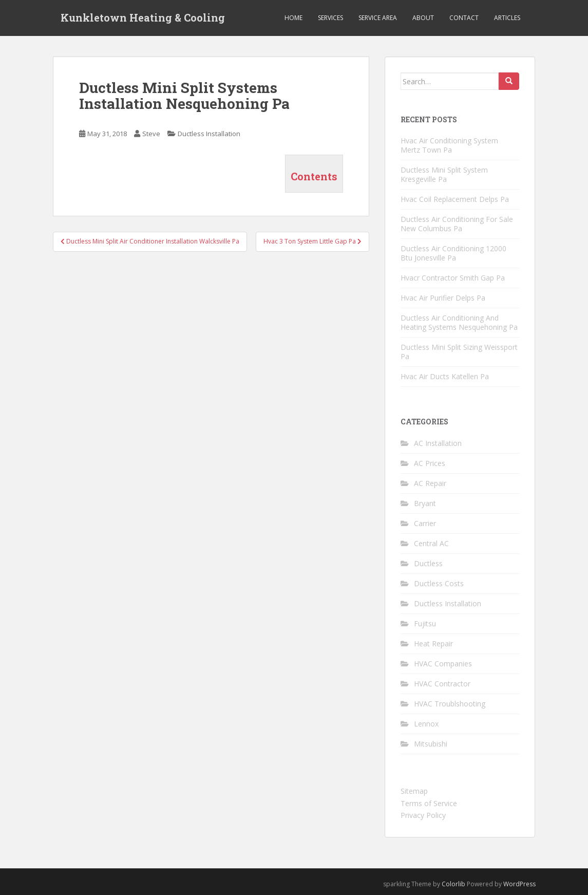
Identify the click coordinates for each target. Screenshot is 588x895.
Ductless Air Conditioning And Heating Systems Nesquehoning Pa (459, 322)
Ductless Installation (209, 134)
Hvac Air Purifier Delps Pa (443, 298)
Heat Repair (433, 644)
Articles (507, 18)
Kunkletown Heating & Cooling (143, 18)
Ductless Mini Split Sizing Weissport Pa (459, 352)
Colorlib (453, 884)
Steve (151, 134)
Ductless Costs (439, 583)
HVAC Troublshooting (450, 704)
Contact (464, 18)
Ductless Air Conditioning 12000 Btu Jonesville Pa (453, 253)
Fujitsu (425, 623)
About (423, 18)
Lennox (426, 724)
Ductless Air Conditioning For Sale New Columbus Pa (457, 224)
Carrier (425, 523)
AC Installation (438, 443)
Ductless (428, 563)
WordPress (519, 884)
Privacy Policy (423, 815)
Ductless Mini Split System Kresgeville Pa (444, 174)
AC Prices (430, 463)
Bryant (425, 503)
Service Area (378, 18)
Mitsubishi (431, 744)
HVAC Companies (443, 664)
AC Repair (430, 483)
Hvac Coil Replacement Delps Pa (455, 199)
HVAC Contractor (442, 684)
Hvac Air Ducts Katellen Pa (445, 376)
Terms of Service (429, 803)
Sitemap (414, 791)
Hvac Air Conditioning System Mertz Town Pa (449, 145)
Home (293, 18)
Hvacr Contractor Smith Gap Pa (453, 278)
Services (330, 18)
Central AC (431, 543)
